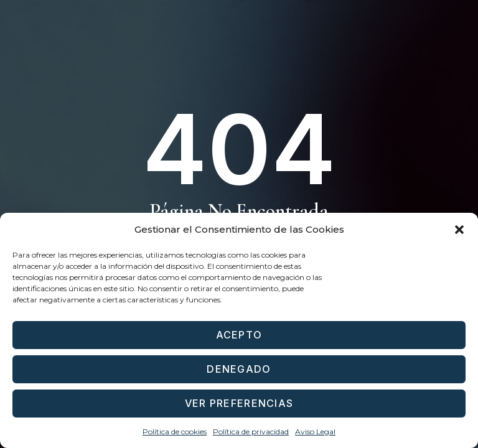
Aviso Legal (315, 432)
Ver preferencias (239, 404)
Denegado (239, 369)
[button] (459, 230)
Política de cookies (175, 432)
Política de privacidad (251, 432)
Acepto (239, 335)
